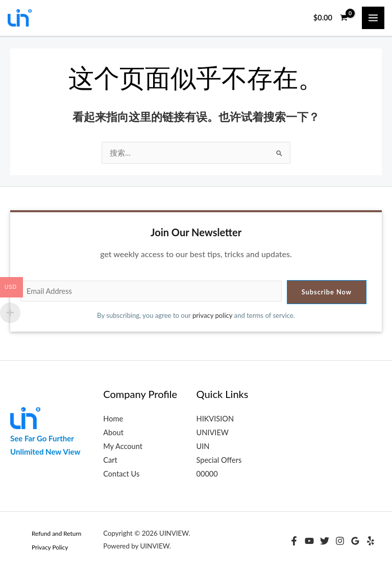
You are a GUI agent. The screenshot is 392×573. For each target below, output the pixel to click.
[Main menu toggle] (373, 18)
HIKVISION (215, 419)
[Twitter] (325, 541)
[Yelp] (371, 541)
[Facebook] (294, 541)
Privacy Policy (50, 547)
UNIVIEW (213, 432)
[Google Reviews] (355, 541)
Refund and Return (56, 533)
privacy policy (212, 315)
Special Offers (219, 460)
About (113, 432)
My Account (123, 446)
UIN (203, 446)
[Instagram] (340, 541)
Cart (110, 460)
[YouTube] (309, 541)
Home (113, 419)
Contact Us (121, 474)
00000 (207, 474)
